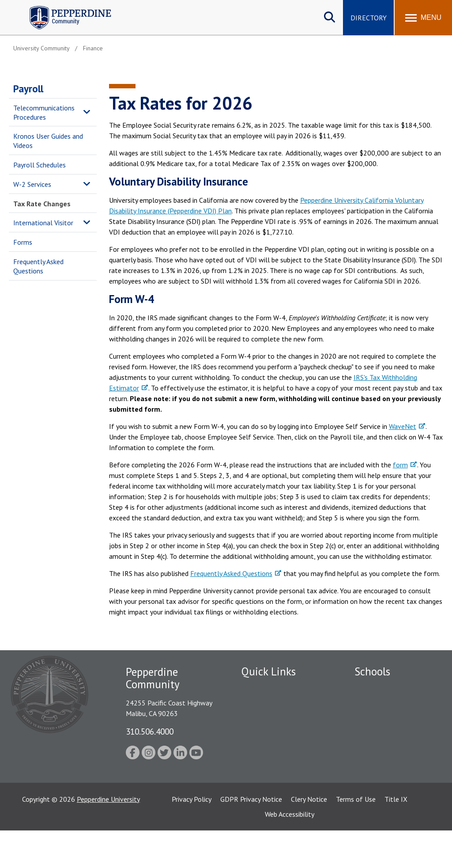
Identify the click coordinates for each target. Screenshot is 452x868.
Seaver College (377, 688)
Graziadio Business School (393, 719)
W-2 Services (32, 184)
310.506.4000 (150, 731)
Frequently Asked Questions (38, 266)
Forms (23, 242)
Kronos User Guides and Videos (48, 141)
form (400, 465)
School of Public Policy (388, 777)
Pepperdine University (108, 837)
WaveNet (403, 426)
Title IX (396, 837)
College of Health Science (393, 792)
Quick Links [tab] (269, 671)
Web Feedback (262, 780)
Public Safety (261, 703)
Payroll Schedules (40, 165)
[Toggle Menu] (423, 18)
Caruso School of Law (387, 703)
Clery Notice (309, 837)
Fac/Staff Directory (271, 688)
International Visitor (43, 223)
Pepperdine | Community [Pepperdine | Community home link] (64, 8)
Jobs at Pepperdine (269, 734)
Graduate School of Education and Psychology (393, 748)
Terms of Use (356, 837)
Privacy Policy (192, 837)
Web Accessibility (290, 852)
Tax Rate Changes (42, 204)
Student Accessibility (272, 749)
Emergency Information (276, 719)
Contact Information (272, 765)
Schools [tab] (372, 671)
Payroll (28, 89)
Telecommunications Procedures (44, 112)
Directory (369, 18)
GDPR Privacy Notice (251, 837)
